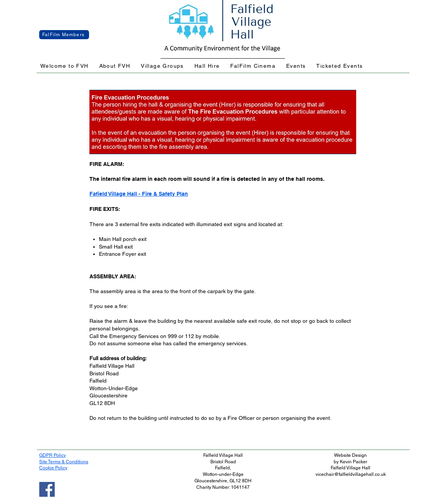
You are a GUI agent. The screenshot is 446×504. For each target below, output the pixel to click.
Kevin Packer (354, 462)
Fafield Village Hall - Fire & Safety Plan (139, 194)
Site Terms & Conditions (64, 462)
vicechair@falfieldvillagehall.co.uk (351, 474)
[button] (65, 66)
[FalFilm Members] (64, 35)
